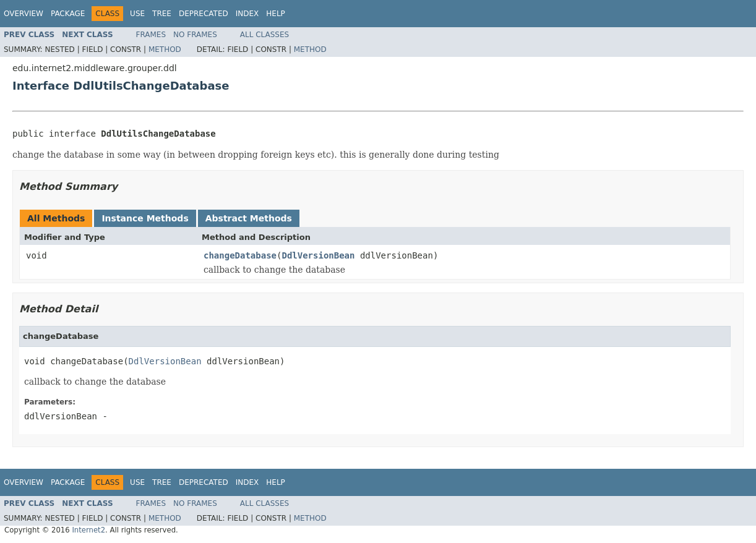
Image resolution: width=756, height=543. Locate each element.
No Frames (195, 35)
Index (247, 14)
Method (165, 49)
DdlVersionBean (318, 255)
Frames (151, 35)
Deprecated (204, 14)
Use (137, 14)
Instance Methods (145, 218)
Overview (24, 14)
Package (68, 14)
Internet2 (88, 530)
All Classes (264, 35)
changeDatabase (240, 255)
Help (276, 14)
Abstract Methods (249, 218)
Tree (162, 14)
